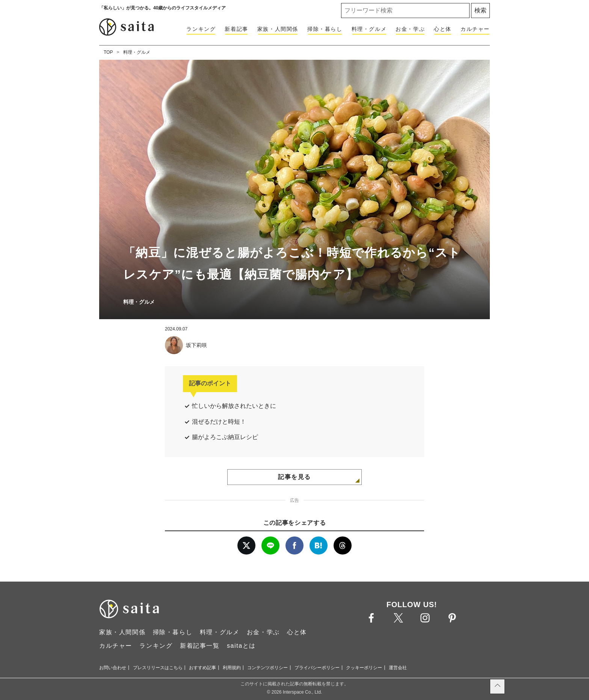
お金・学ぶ (410, 29)
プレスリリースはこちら (158, 668)
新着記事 (236, 29)
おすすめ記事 (202, 668)
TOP (108, 52)
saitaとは (241, 646)
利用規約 (232, 668)
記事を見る (294, 477)
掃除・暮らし (325, 29)
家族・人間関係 (278, 29)
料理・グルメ (369, 29)
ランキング (201, 29)
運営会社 (398, 668)
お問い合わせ (113, 668)
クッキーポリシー (364, 668)
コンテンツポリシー (267, 668)
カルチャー (475, 29)
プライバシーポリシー (317, 668)
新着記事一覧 (200, 646)
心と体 (443, 29)
